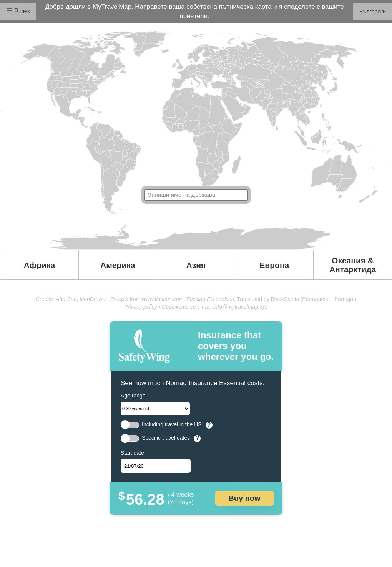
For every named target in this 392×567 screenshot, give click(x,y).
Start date (132, 453)
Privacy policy (141, 307)
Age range (133, 396)
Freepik (119, 299)
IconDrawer (93, 299)
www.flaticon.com (163, 299)
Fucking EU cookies (210, 299)
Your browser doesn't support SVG (196, 140)
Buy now (244, 498)
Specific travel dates (166, 438)
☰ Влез (18, 11)
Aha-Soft (66, 299)
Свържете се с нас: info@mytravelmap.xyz (215, 307)
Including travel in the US (172, 425)
